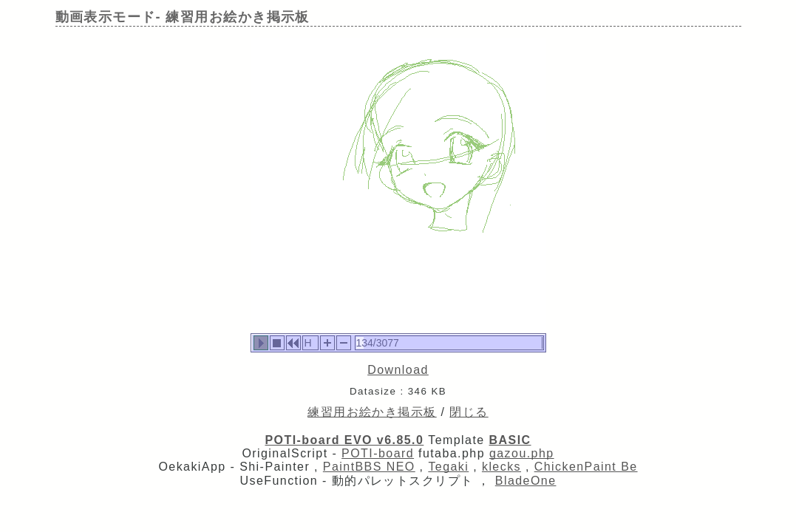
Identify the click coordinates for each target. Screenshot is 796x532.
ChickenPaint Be (586, 467)
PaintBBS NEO (369, 467)
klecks (501, 467)
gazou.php (522, 453)
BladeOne (526, 481)
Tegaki (448, 467)
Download (398, 370)
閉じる (469, 412)
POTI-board (378, 453)
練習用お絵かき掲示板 (372, 412)
